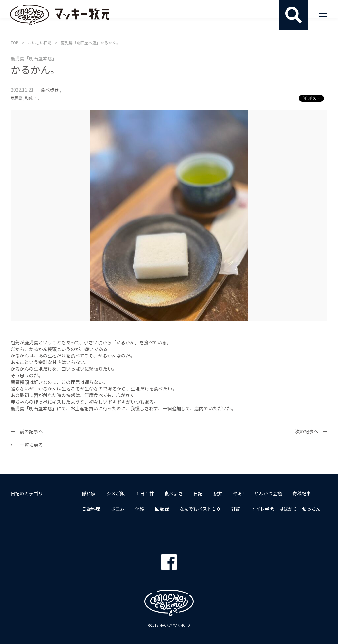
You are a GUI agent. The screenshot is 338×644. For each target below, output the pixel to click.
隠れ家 (89, 493)
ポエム (118, 509)
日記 (198, 493)
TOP (15, 42)
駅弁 (218, 493)
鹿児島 (17, 98)
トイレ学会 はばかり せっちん (286, 509)
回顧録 (162, 509)
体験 (140, 509)
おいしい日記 (40, 42)
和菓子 (31, 98)
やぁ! (238, 493)
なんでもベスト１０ (200, 509)
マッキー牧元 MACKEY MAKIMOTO (59, 15)
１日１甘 (145, 493)
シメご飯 (116, 493)
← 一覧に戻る (27, 445)
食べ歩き (50, 90)
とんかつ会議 (268, 493)
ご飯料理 (91, 509)
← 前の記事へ (27, 431)
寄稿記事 (302, 493)
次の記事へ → (311, 431)
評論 (236, 509)
